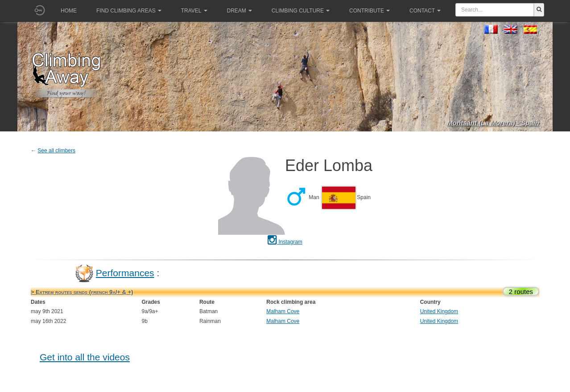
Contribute (370, 11)
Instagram (285, 242)
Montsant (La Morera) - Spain (493, 123)
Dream (240, 11)
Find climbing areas (129, 11)
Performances (125, 273)
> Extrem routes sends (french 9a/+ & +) (82, 292)
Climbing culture (301, 11)
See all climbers (56, 151)
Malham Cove (283, 311)
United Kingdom (439, 311)
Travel (194, 11)
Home (69, 11)
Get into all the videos (85, 357)
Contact (425, 11)
